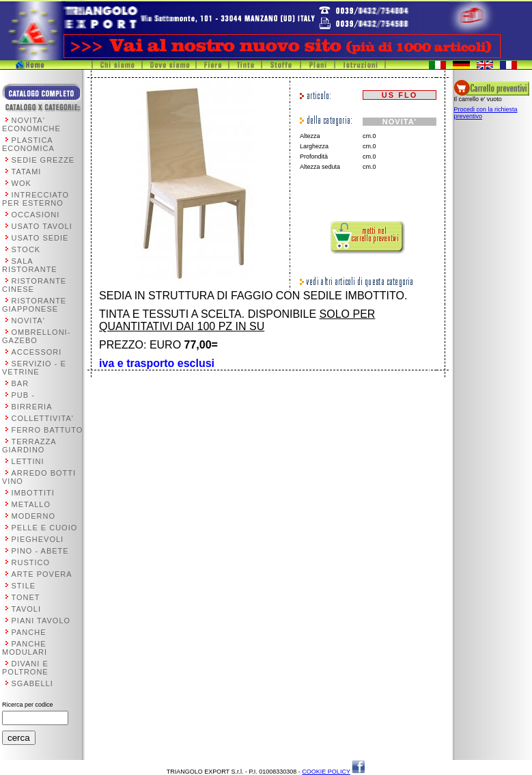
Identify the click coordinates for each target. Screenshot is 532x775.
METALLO (31, 504)
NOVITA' (28, 321)
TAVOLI (27, 609)
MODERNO (33, 516)
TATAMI (27, 172)
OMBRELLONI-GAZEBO (36, 336)
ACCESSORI (37, 352)
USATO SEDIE (40, 238)
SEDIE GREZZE (43, 160)
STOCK (26, 249)
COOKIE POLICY (326, 772)
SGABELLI (32, 683)
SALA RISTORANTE (30, 265)
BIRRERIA (32, 407)
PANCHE (29, 632)
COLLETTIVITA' (43, 418)
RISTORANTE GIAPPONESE (34, 305)
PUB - (23, 395)
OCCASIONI (36, 215)
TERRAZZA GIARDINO (29, 446)
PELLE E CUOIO (45, 528)
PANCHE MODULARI (25, 648)
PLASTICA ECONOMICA (28, 144)
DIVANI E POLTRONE (25, 668)
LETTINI (28, 461)
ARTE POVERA (42, 574)
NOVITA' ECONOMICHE (31, 124)
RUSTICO (31, 562)
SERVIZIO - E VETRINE (34, 368)
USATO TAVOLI (42, 226)
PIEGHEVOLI (38, 539)
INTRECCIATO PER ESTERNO (36, 199)
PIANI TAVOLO (41, 621)
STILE (24, 586)
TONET (26, 597)
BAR (20, 383)
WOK (22, 183)
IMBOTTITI (33, 493)
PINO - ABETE (40, 551)
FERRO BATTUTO (47, 430)
